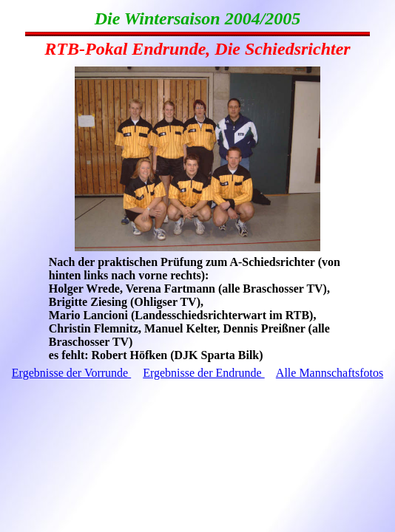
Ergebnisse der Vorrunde (71, 373)
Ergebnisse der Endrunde (204, 373)
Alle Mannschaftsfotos (330, 373)
